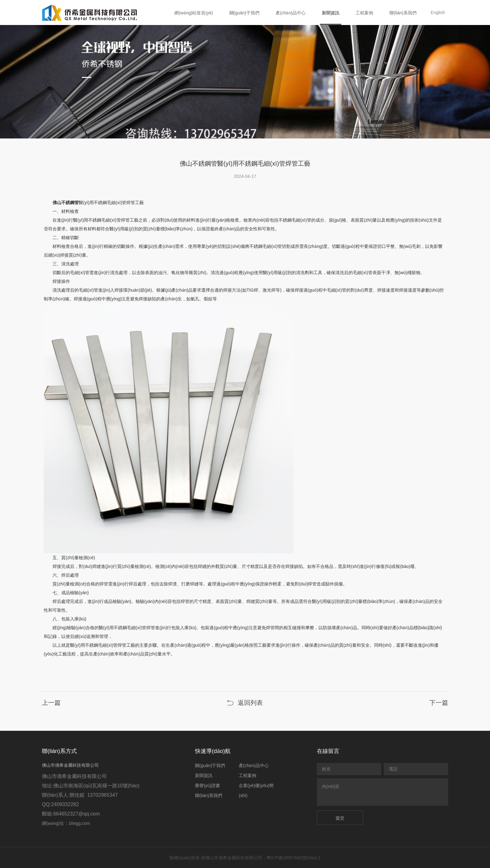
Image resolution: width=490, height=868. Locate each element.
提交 (340, 818)
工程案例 (364, 13)
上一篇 (51, 703)
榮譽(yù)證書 (207, 785)
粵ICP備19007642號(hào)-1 (294, 858)
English (438, 13)
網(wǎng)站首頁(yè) (194, 13)
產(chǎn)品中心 (291, 13)
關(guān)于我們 (244, 13)
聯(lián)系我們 (403, 13)
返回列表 (250, 703)
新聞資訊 (331, 13)
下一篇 (439, 703)
